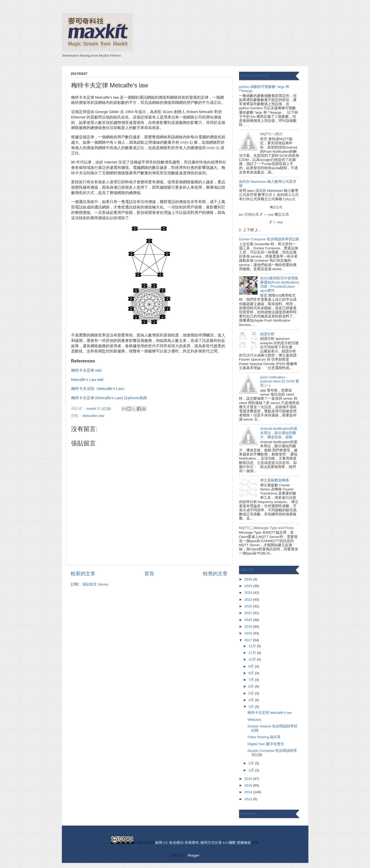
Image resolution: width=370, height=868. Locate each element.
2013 (249, 799)
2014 (249, 792)
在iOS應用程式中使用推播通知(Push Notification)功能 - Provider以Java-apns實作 (280, 285)
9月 (252, 666)
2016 (249, 779)
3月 (252, 707)
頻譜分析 (267, 334)
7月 (252, 680)
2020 (249, 620)
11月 (253, 653)
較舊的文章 (215, 574)
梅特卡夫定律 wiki (86, 370)
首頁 (149, 574)
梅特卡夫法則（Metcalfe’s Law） (99, 389)
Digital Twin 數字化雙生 (266, 744)
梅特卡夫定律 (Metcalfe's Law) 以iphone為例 (109, 398)
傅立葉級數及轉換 (274, 480)
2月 (252, 763)
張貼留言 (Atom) (95, 584)
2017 (249, 640)
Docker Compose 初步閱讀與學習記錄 (269, 239)
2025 (249, 586)
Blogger (194, 855)
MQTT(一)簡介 (272, 134)
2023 (249, 600)
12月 (253, 646)
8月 (252, 673)
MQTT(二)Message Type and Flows (267, 528)
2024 (249, 593)
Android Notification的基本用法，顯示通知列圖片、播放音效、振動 (279, 433)
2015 (249, 785)
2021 (249, 613)
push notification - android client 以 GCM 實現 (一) (279, 381)
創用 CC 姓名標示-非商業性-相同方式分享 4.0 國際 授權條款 (203, 843)
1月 (252, 770)
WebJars (254, 720)
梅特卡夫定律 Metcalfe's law (270, 713)
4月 (252, 700)
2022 (249, 606)
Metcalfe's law (93, 416)
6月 (252, 686)
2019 (249, 627)
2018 (249, 633)
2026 (249, 579)
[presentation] (289, 199)
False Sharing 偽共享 (264, 737)
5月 (252, 693)
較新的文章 (83, 574)
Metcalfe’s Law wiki (87, 380)
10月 (253, 659)
